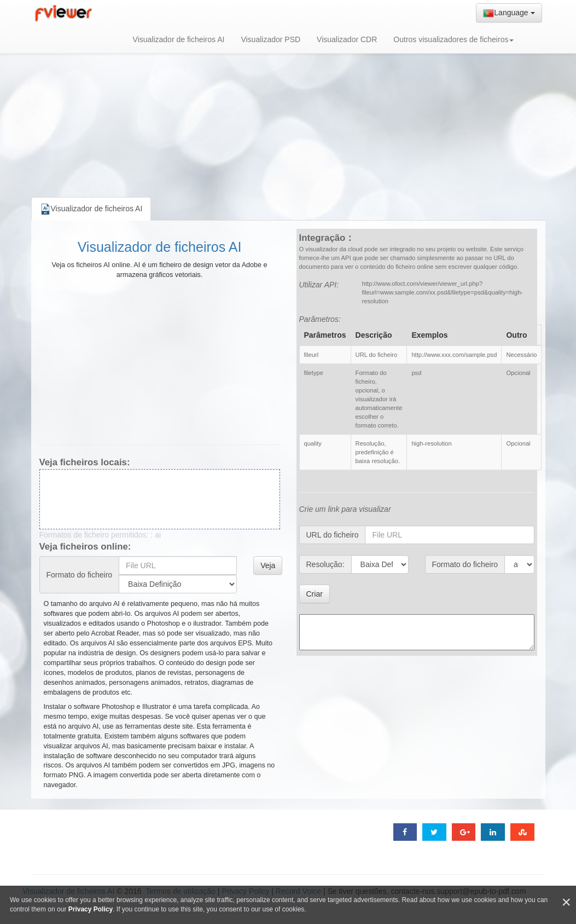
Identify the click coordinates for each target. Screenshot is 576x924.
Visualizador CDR (347, 39)
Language (509, 13)
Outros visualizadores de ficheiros (453, 39)
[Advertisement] (288, 109)
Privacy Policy (91, 909)
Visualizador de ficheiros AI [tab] (91, 209)
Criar (315, 594)
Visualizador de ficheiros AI (179, 39)
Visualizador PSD (270, 39)
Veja (268, 565)
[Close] (566, 902)
